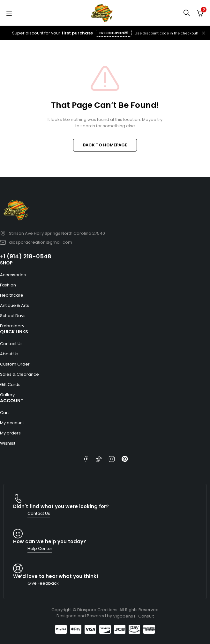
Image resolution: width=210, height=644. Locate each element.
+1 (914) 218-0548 (26, 256)
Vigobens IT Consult (133, 616)
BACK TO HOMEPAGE (105, 145)
